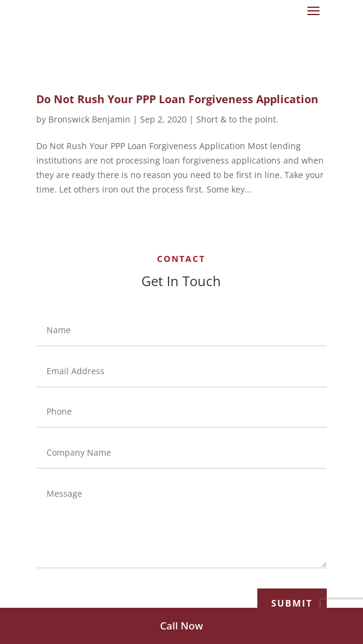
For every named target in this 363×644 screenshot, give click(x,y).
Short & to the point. (237, 119)
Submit (292, 603)
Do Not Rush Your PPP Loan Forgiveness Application (177, 99)
